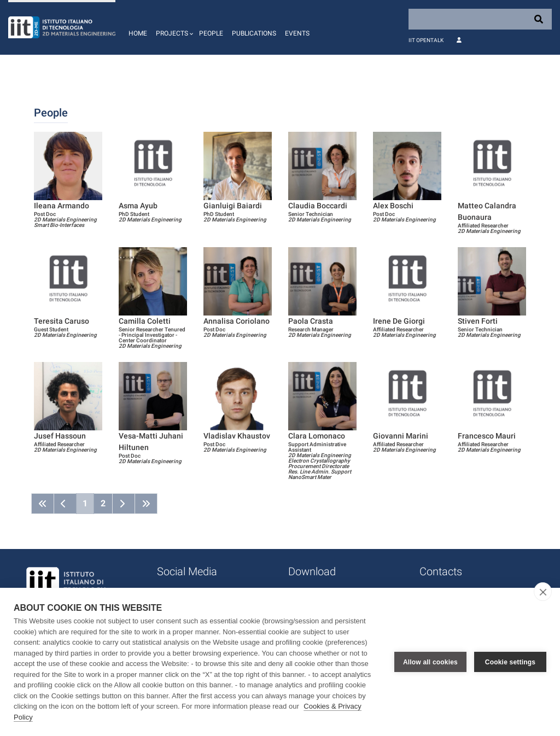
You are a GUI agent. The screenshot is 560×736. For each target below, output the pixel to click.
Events (297, 33)
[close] (543, 592)
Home (138, 33)
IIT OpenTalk (426, 40)
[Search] (480, 19)
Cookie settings (510, 662)
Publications (254, 33)
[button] (173, 27)
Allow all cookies (430, 662)
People (211, 33)
